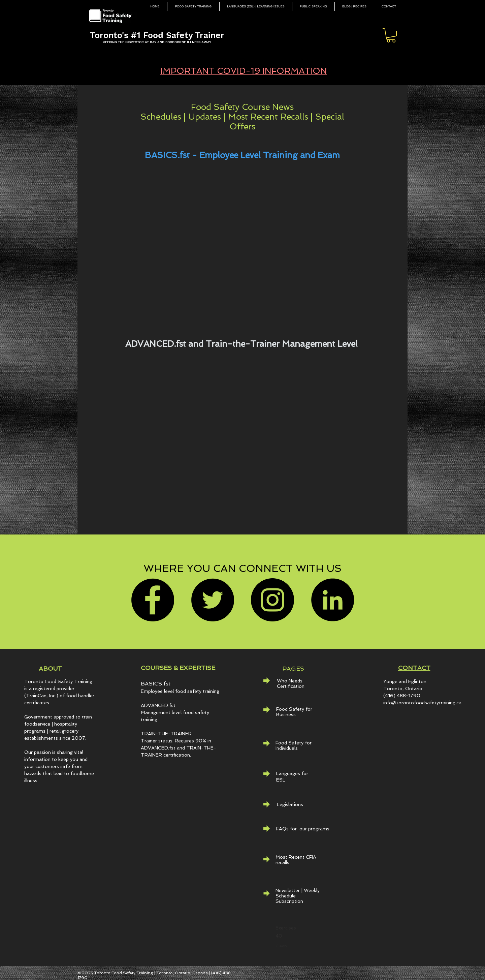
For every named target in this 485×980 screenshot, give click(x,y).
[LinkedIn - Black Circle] (332, 600)
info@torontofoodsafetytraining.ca (422, 703)
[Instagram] (272, 600)
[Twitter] (213, 600)
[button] (391, 35)
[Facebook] (153, 600)
